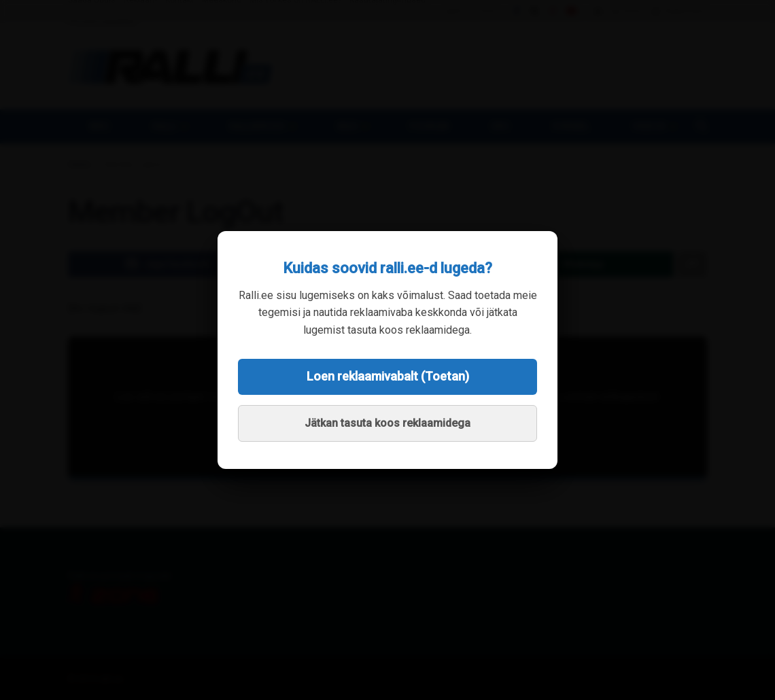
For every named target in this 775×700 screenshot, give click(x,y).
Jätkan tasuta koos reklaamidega (387, 423)
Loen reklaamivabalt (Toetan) (388, 376)
